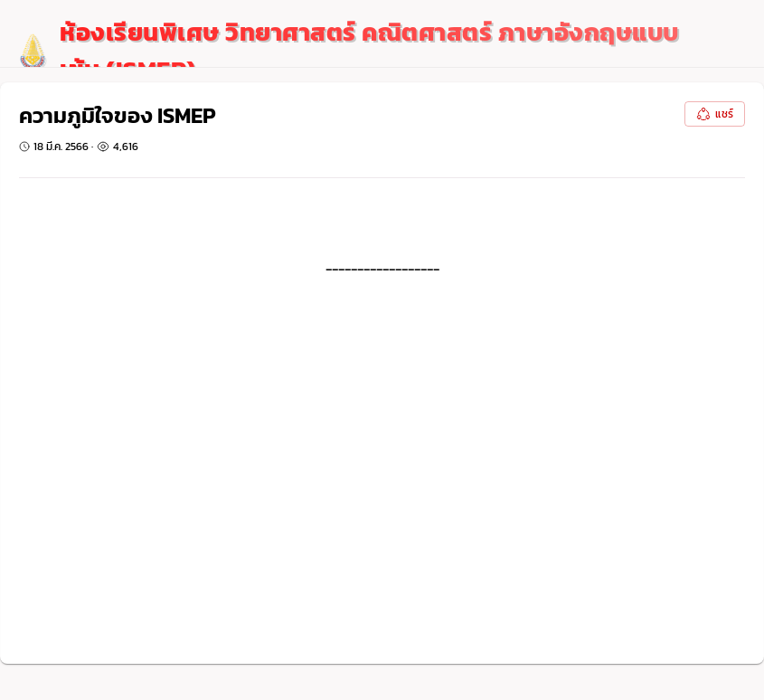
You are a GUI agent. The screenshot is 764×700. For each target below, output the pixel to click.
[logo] (359, 52)
